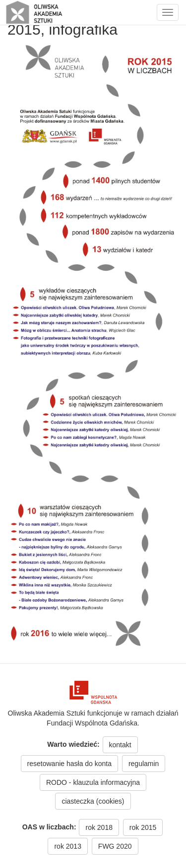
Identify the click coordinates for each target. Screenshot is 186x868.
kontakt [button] (120, 745)
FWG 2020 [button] (115, 846)
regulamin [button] (144, 764)
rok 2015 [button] (143, 827)
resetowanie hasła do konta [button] (69, 764)
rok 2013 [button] (67, 846)
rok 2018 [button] (99, 827)
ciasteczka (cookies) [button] (93, 801)
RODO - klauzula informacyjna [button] (93, 782)
